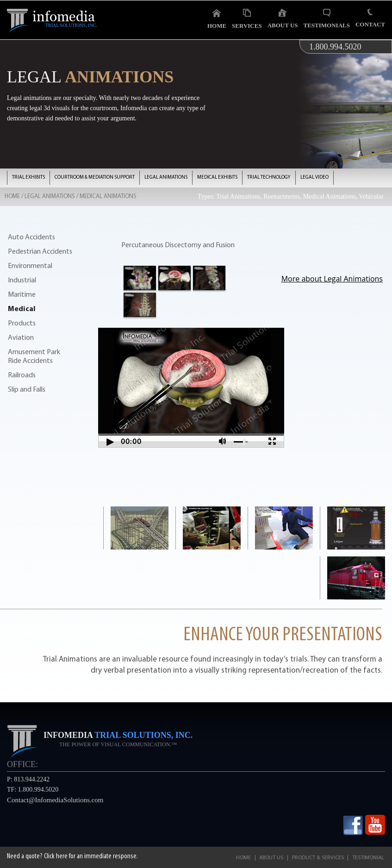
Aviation (21, 338)
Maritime (22, 295)
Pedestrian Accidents (40, 252)
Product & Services (318, 858)
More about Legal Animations (332, 279)
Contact (370, 18)
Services (247, 19)
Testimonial (368, 858)
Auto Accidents (31, 237)
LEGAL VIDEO (314, 178)
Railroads (22, 375)
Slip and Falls (27, 390)
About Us (283, 19)
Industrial (22, 281)
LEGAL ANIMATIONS (166, 178)
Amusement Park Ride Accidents (34, 357)
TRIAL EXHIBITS (28, 178)
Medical (22, 309)
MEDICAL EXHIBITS (217, 178)
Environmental (30, 266)
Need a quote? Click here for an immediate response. (72, 856)
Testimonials (327, 19)
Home (217, 19)
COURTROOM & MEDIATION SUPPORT (95, 178)
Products (22, 324)
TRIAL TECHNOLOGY (269, 178)
